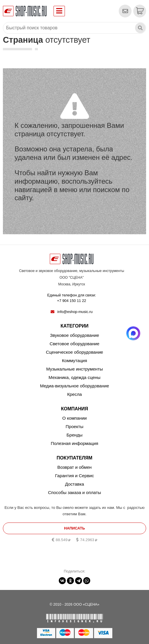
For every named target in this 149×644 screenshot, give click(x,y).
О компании (74, 418)
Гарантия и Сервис (74, 476)
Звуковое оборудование (75, 335)
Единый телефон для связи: (72, 298)
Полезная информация (75, 443)
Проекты (75, 426)
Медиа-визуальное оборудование (74, 386)
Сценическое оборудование (75, 352)
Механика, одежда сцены (74, 377)
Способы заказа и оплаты (74, 492)
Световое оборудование (75, 344)
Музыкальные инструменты (75, 369)
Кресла (75, 394)
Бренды (74, 435)
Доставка (74, 484)
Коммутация (75, 361)
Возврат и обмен (74, 467)
